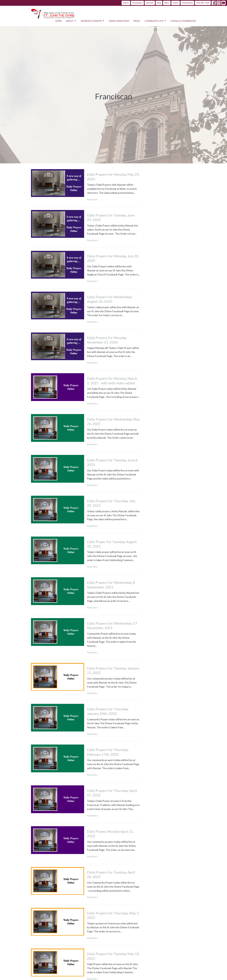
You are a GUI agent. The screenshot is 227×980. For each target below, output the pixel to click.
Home (58, 21)
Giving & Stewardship (183, 21)
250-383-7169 (203, 3)
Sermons (150, 3)
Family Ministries (119, 21)
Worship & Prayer (93, 21)
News (167, 3)
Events (176, 3)
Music (137, 21)
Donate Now (187, 3)
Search (126, 3)
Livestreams (137, 3)
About (71, 21)
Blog (159, 3)
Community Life (155, 21)
